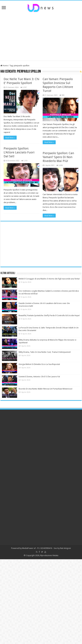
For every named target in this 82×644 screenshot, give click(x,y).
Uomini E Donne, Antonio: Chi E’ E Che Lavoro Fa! (39, 377)
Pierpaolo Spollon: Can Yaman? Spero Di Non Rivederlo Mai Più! (58, 157)
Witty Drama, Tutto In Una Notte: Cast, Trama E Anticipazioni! (45, 352)
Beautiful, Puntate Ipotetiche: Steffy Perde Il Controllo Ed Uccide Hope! (49, 315)
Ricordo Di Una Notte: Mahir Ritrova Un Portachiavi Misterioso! (45, 389)
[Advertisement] (41, 37)
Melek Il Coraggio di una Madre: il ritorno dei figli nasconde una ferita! (49, 279)
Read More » (10, 138)
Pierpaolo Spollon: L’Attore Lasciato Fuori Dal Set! (19, 152)
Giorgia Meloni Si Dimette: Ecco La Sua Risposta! (39, 364)
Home (4, 66)
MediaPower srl (29, 548)
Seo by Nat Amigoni (62, 548)
